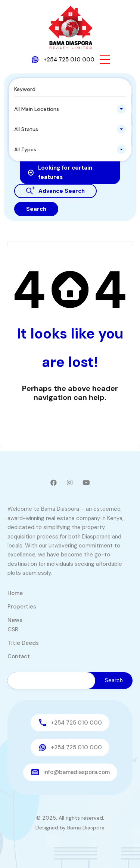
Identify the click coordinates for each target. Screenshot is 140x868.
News (15, 620)
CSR (13, 629)
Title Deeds (23, 643)
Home (15, 593)
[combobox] (70, 109)
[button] (105, 60)
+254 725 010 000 (69, 60)
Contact (19, 656)
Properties (22, 607)
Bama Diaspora (86, 828)
